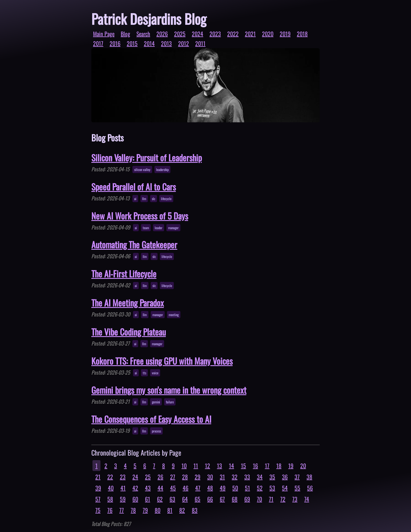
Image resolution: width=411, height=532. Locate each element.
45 (173, 488)
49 (223, 488)
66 (210, 499)
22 (110, 477)
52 (260, 488)
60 (135, 499)
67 (222, 499)
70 (259, 499)
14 (231, 466)
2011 (200, 43)
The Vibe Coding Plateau (129, 332)
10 (184, 466)
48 (210, 488)
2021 (250, 34)
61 (148, 499)
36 (285, 477)
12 (207, 466)
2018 (302, 34)
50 (235, 488)
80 (158, 510)
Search (143, 34)
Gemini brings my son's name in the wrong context (169, 390)
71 (271, 499)
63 (172, 499)
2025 (180, 34)
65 (198, 499)
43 (148, 488)
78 (133, 510)
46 (186, 488)
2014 (149, 43)
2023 (215, 34)
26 (160, 477)
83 (195, 510)
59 (123, 499)
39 (98, 488)
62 (160, 499)
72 (283, 499)
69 (247, 499)
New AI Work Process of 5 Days (140, 216)
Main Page (104, 34)
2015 (132, 43)
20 (303, 466)
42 (135, 488)
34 (260, 477)
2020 (268, 34)
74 (307, 499)
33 (247, 477)
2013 (166, 43)
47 (198, 488)
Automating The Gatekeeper (134, 244)
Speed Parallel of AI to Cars (134, 187)
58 (110, 499)
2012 (184, 43)
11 (196, 466)
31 (222, 477)
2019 (285, 34)
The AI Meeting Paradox (128, 303)
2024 (198, 34)
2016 (115, 43)
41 (123, 488)
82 (182, 510)
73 (295, 499)
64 (185, 499)
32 (235, 477)
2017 (98, 43)
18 (279, 466)
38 (309, 477)
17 (267, 466)
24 (135, 477)
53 (272, 488)
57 (98, 499)
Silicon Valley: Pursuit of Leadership (147, 158)
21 (98, 477)
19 (291, 466)
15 (243, 466)
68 (235, 499)
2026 (162, 34)
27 (173, 477)
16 (255, 466)
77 (122, 510)
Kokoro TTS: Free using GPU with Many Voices (162, 361)
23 (123, 477)
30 (210, 477)
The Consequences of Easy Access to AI (151, 419)
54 (285, 488)
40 (111, 488)
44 (160, 488)
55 (297, 488)
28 (185, 477)
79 (145, 510)
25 (148, 477)
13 (219, 466)
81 (170, 510)
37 (297, 477)
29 (198, 477)
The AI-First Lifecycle (124, 274)
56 (310, 488)
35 (272, 477)
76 (110, 510)
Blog (125, 34)
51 (247, 488)
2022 (233, 34)
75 (98, 510)
